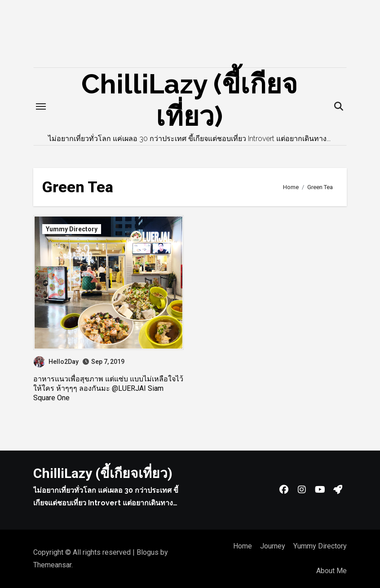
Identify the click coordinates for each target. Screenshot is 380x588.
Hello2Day (56, 362)
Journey (273, 546)
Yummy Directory (72, 229)
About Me (331, 571)
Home (243, 546)
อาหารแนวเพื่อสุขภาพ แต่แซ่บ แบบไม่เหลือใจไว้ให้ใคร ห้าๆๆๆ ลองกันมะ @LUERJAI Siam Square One (108, 388)
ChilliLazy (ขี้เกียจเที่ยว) (103, 473)
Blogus (148, 552)
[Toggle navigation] (41, 106)
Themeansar (52, 565)
